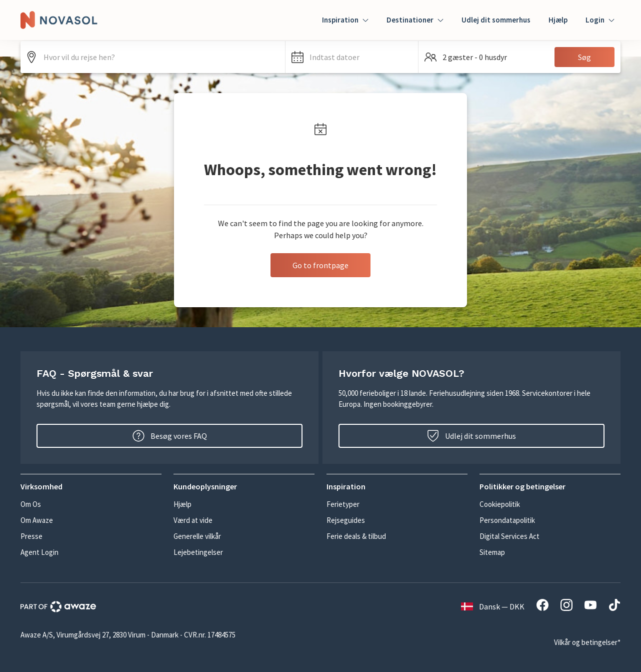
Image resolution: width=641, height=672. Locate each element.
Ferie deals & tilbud (356, 536)
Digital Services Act (509, 536)
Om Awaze (37, 520)
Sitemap (492, 552)
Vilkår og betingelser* (587, 642)
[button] (352, 57)
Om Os (31, 504)
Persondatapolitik (507, 520)
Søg (584, 57)
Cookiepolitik (500, 504)
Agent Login (39, 552)
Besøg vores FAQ (170, 436)
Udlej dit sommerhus (496, 20)
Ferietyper (343, 504)
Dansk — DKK (493, 606)
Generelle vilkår (197, 536)
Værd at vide (193, 520)
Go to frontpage (320, 265)
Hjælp (558, 20)
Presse (31, 536)
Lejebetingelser (198, 552)
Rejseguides (346, 520)
